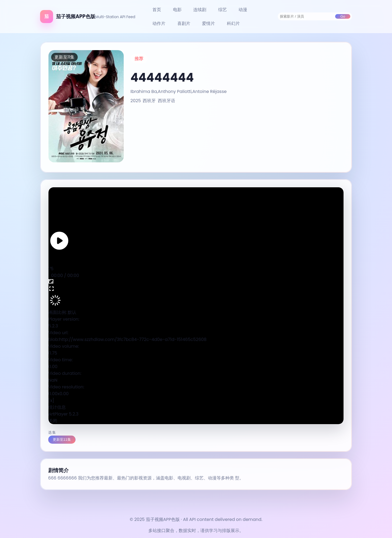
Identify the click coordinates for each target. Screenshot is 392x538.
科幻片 (233, 23)
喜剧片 (184, 23)
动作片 (159, 23)
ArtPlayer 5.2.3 (63, 414)
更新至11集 (62, 439)
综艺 (223, 10)
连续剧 (200, 10)
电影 (177, 10)
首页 (157, 10)
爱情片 (208, 23)
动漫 (243, 10)
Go (343, 16)
